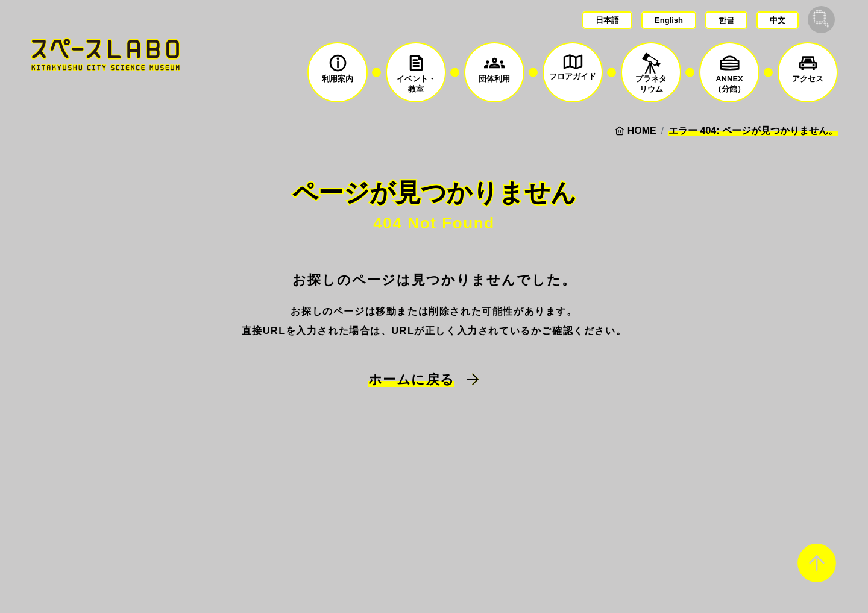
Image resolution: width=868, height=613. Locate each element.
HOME (642, 130)
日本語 (607, 20)
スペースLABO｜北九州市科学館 (105, 54)
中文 (778, 20)
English (669, 20)
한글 (726, 20)
